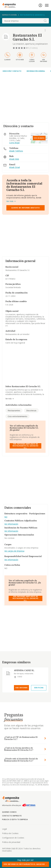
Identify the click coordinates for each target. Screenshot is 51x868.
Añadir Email (14, 167)
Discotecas (31, 410)
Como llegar (14, 143)
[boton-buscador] (45, 21)
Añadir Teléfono (16, 151)
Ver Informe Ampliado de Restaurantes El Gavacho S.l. (25, 446)
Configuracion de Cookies (13, 838)
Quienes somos (9, 812)
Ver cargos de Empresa (14, 551)
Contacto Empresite (12, 816)
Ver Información (11, 524)
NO (6, 517)
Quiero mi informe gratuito (25, 208)
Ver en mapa (39, 138)
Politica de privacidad (11, 842)
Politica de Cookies (10, 833)
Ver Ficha (39, 688)
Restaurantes (14, 410)
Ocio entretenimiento (17, 416)
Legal (4, 829)
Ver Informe (22, 688)
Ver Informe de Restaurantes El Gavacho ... (25, 864)
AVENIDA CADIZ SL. (24, 671)
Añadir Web (14, 159)
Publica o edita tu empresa (15, 819)
